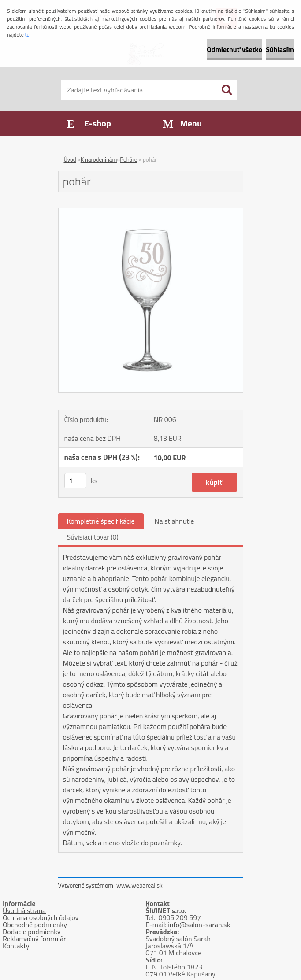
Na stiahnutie (175, 521)
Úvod (70, 159)
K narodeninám (99, 159)
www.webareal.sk (139, 885)
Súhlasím (280, 49)
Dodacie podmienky (32, 932)
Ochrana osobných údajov (41, 917)
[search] (227, 90)
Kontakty (16, 946)
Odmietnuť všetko (234, 49)
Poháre (128, 159)
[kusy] (75, 481)
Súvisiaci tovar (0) (93, 537)
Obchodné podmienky (35, 925)
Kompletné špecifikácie (101, 521)
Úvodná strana (24, 910)
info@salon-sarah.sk (199, 925)
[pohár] (151, 212)
